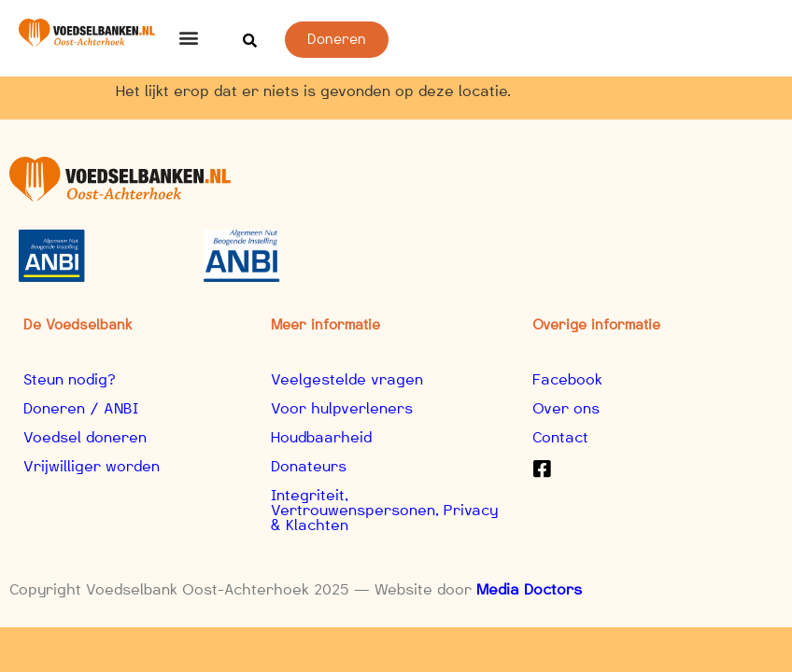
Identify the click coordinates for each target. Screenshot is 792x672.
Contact (560, 437)
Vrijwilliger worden (92, 466)
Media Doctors (529, 589)
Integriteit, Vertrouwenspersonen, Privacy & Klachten (384, 510)
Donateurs (309, 466)
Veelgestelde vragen (347, 379)
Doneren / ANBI (81, 408)
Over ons (566, 408)
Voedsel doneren (85, 437)
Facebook (567, 379)
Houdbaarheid (321, 437)
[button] (189, 37)
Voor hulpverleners (342, 408)
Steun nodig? (70, 379)
